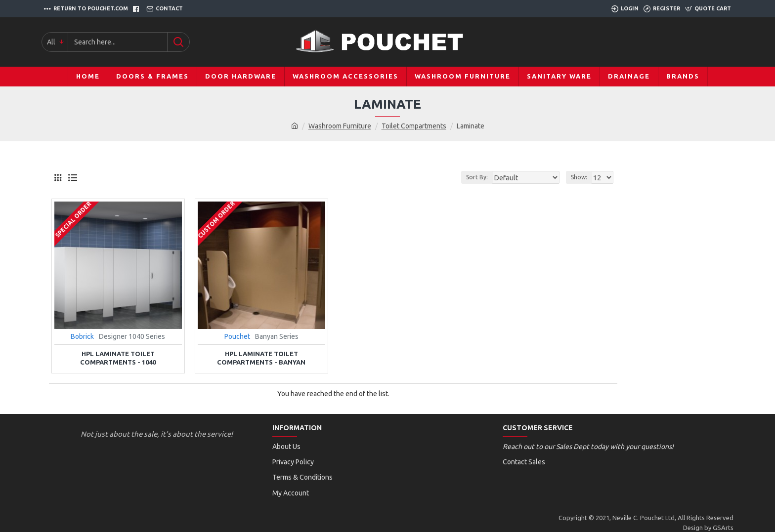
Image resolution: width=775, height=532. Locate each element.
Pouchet (237, 336)
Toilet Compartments (414, 126)
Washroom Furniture (340, 126)
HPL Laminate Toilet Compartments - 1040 (118, 358)
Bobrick (82, 336)
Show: (581, 177)
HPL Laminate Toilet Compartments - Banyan (261, 358)
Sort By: (486, 177)
